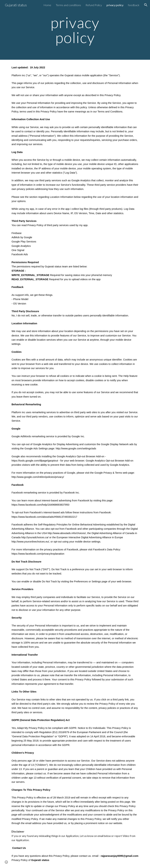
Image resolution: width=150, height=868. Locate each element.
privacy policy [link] (115, 5)
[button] (146, 5)
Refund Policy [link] (94, 5)
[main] (75, 30)
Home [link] (47, 5)
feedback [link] (134, 5)
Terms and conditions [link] (68, 5)
